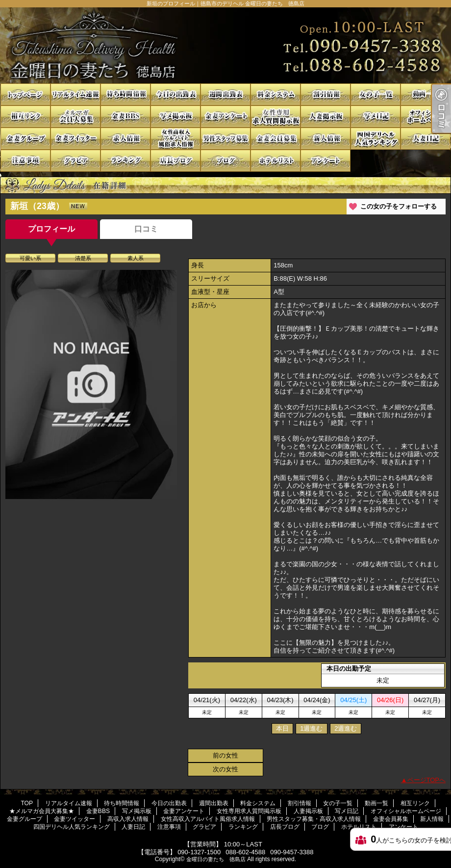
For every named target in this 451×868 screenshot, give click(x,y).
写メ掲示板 (175, 117)
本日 (282, 728)
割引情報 (326, 94)
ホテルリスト (276, 161)
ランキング (125, 161)
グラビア (75, 161)
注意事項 (25, 161)
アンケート (326, 161)
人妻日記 (426, 139)
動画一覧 (426, 94)
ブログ (225, 161)
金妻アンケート (225, 117)
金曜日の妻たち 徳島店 (216, 859)
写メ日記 (376, 117)
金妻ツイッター (75, 139)
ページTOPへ (427, 780)
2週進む (346, 728)
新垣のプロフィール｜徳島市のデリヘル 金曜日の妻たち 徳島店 (225, 45)
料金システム (276, 94)
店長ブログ (175, 161)
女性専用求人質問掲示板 (276, 117)
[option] (91, 384)
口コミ (146, 229)
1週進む (311, 728)
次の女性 (225, 769)
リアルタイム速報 (75, 94)
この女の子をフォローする (399, 206)
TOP (25, 94)
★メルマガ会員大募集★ (75, 117)
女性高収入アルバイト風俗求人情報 (175, 139)
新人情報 (326, 139)
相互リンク (25, 117)
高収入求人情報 (125, 139)
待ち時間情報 (125, 94)
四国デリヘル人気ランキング (376, 139)
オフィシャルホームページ (426, 117)
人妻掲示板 (326, 117)
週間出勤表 (225, 94)
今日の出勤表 (175, 94)
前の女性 (225, 755)
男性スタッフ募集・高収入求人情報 (225, 139)
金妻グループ (25, 139)
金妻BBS (125, 117)
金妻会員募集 (276, 139)
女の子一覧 (376, 94)
